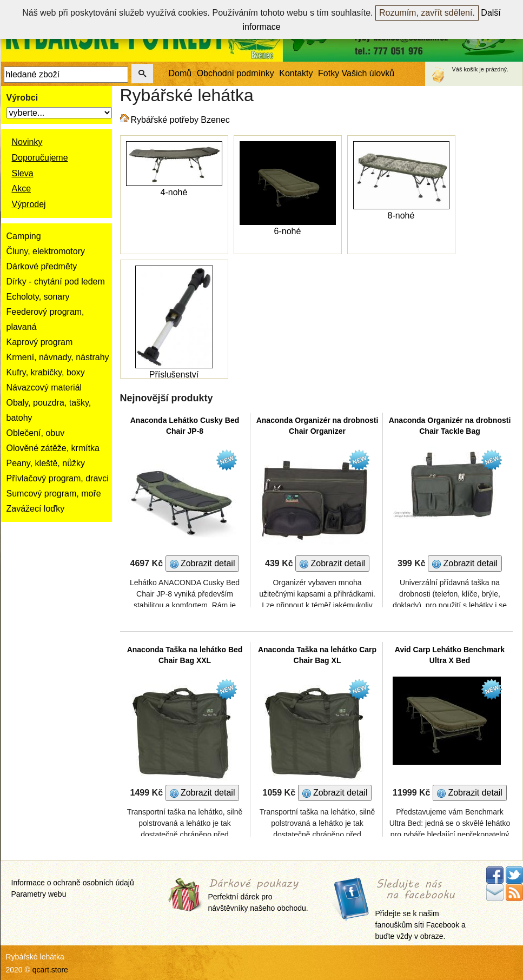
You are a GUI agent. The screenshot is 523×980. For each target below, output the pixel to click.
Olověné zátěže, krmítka (53, 448)
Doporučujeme (40, 158)
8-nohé (401, 216)
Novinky (27, 142)
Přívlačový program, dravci (58, 478)
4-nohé (174, 192)
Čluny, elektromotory (46, 251)
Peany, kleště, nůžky (46, 463)
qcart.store (50, 970)
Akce (22, 188)
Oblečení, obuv (36, 433)
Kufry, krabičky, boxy (46, 372)
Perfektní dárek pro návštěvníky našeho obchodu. (258, 896)
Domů (180, 73)
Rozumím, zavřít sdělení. (427, 13)
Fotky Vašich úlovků (356, 73)
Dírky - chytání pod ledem (56, 282)
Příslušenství (174, 375)
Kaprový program (40, 342)
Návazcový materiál (44, 388)
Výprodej (29, 204)
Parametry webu (39, 894)
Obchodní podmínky (236, 73)
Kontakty (296, 73)
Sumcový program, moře (54, 494)
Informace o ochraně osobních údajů (73, 883)
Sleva (23, 173)
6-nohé (288, 231)
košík (471, 69)
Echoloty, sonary (38, 297)
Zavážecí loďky (36, 509)
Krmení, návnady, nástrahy (58, 357)
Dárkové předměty (42, 266)
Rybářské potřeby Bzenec (180, 120)
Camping (24, 236)
